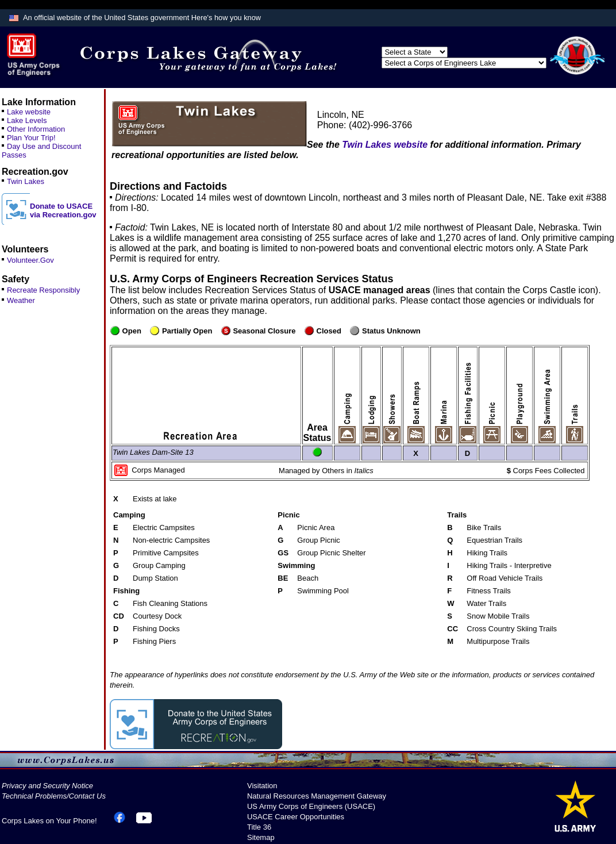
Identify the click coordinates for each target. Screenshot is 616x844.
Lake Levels (27, 120)
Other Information (36, 129)
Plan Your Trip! (31, 138)
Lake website (29, 112)
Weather (21, 300)
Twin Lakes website (385, 145)
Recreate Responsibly (43, 290)
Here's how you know (226, 18)
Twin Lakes (26, 181)
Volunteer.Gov (30, 260)
